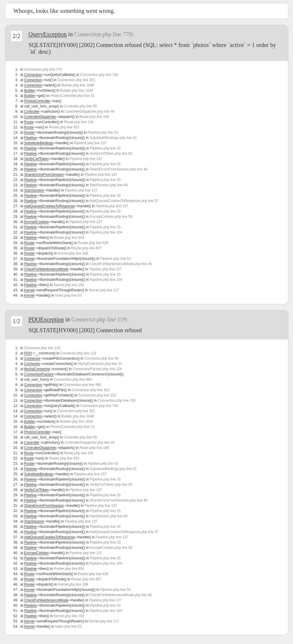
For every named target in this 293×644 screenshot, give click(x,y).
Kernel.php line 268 (73, 253)
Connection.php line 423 (90, 390)
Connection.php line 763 (117, 401)
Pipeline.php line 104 (106, 232)
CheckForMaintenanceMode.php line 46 (121, 264)
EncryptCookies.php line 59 (111, 217)
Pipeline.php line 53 (103, 133)
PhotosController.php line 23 (72, 96)
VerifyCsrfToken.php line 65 (111, 154)
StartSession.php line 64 (109, 185)
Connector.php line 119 (98, 319)
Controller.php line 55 (80, 106)
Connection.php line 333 (97, 395)
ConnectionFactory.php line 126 (97, 369)
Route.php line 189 (94, 117)
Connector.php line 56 (102, 358)
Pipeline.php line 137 (90, 143)
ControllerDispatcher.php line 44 (90, 112)
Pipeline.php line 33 (105, 148)
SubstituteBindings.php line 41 (113, 138)
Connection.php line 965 (73, 380)
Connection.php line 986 (82, 385)
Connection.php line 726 (99, 75)
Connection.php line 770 (103, 34)
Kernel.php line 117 (104, 290)
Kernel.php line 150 (69, 285)
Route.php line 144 (79, 122)
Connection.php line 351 (76, 80)
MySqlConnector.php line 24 (100, 364)
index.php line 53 (69, 295)
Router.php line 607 (86, 248)
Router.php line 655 (69, 238)
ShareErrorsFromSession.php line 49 (118, 169)
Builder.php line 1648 (78, 85)
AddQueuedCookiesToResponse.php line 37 (124, 201)
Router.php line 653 (64, 127)
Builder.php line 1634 (77, 90)
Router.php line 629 (93, 243)
